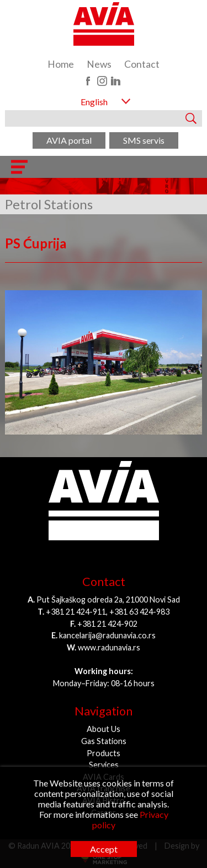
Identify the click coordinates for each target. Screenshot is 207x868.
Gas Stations (104, 741)
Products (104, 753)
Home (61, 64)
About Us (104, 729)
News (99, 64)
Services (104, 765)
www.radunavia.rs (109, 647)
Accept (104, 849)
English (94, 102)
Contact (142, 64)
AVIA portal (69, 140)
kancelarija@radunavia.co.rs (107, 635)
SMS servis (144, 140)
